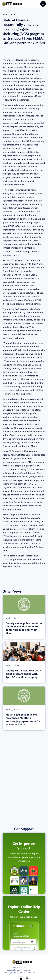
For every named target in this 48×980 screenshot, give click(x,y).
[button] (43, 4)
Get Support (24, 829)
